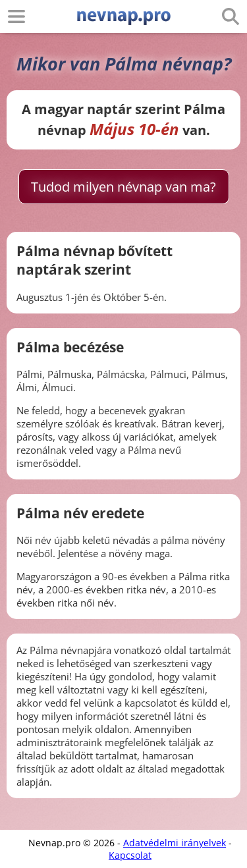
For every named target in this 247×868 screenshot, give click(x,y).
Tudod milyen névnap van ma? (123, 187)
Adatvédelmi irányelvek (175, 843)
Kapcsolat (130, 855)
